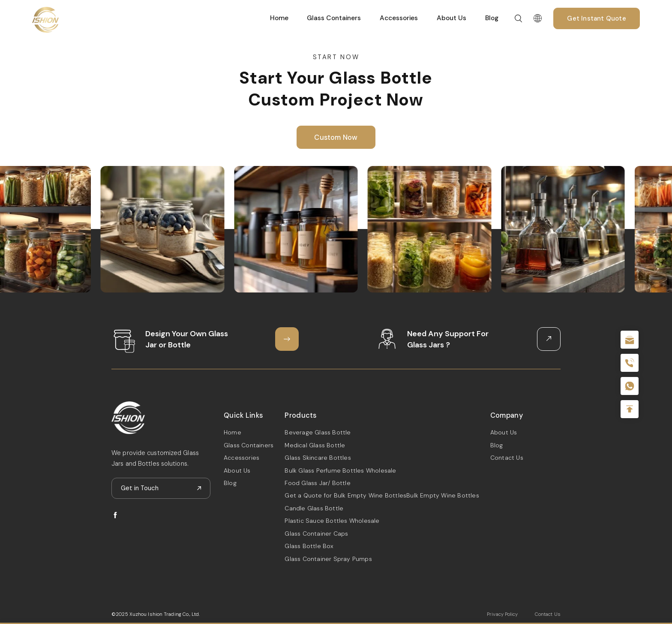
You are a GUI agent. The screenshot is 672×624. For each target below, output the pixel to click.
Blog (492, 18)
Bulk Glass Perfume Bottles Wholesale (340, 470)
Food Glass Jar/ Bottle (317, 483)
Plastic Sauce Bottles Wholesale (332, 521)
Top (630, 409)
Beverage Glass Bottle (318, 432)
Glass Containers (334, 18)
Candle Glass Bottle (314, 508)
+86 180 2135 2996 (630, 363)
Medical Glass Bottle (315, 445)
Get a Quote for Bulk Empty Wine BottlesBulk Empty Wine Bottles (382, 495)
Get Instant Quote (596, 18)
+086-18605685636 (630, 386)
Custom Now (336, 137)
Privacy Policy (502, 614)
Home (279, 18)
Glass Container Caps (316, 534)
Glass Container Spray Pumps (328, 559)
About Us (451, 18)
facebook (115, 515)
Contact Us (507, 458)
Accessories (399, 18)
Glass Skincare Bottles (318, 458)
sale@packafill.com (630, 340)
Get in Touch (140, 488)
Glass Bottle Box (309, 546)
